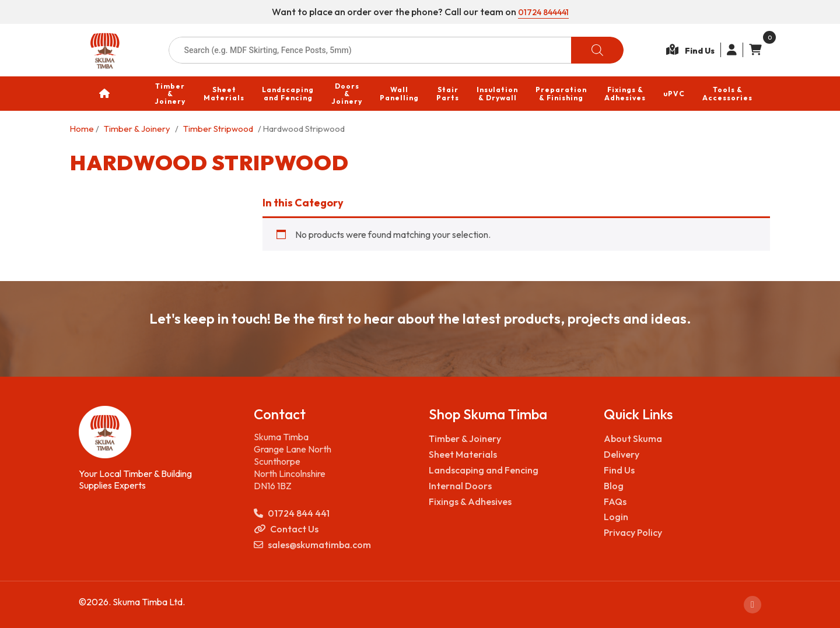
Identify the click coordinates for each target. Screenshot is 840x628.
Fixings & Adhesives (470, 501)
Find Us (619, 470)
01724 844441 (543, 12)
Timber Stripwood (218, 129)
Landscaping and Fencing (484, 470)
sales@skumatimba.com (312, 545)
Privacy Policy (633, 532)
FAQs (615, 501)
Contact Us (286, 529)
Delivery (622, 454)
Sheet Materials (463, 454)
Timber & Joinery (137, 129)
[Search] (597, 50)
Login (616, 517)
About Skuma (633, 438)
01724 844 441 (292, 513)
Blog (614, 486)
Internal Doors (460, 486)
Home (82, 129)
